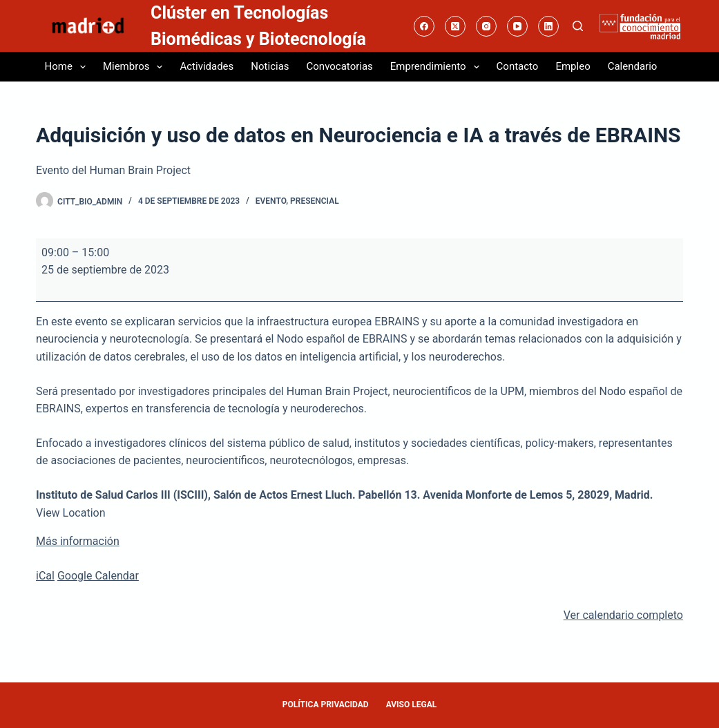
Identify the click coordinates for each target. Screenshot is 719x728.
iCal (45, 576)
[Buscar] (578, 26)
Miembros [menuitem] (136, 67)
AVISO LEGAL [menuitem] (412, 705)
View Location (70, 513)
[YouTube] (517, 26)
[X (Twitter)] (455, 26)
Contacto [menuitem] (518, 66)
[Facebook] (424, 26)
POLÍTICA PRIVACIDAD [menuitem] (326, 705)
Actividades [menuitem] (207, 66)
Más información (78, 541)
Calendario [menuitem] (633, 66)
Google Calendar (98, 576)
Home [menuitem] (68, 67)
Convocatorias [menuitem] (340, 66)
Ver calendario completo (623, 615)
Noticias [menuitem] (270, 66)
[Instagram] (486, 26)
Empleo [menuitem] (573, 66)
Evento (271, 201)
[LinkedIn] (548, 26)
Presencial (315, 201)
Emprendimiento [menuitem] (438, 67)
